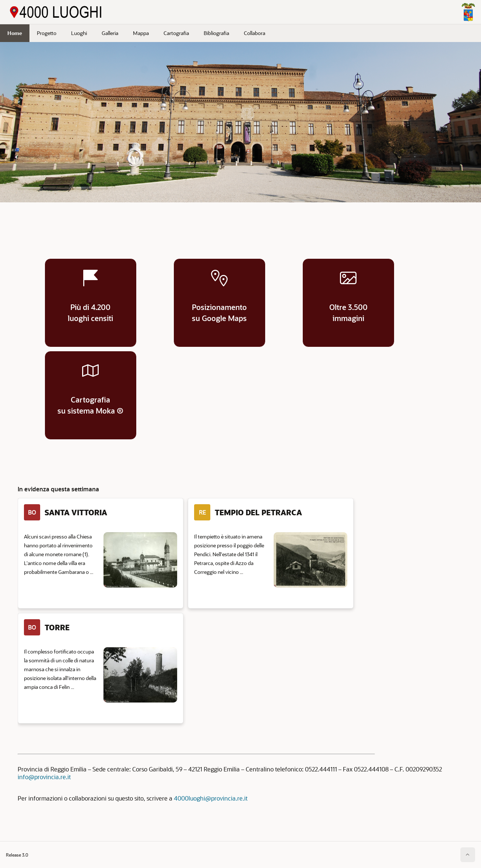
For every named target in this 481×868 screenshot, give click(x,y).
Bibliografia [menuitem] (216, 33)
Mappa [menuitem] (141, 33)
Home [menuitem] (15, 33)
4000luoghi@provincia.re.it (211, 798)
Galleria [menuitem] (110, 33)
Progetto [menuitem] (47, 33)
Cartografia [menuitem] (176, 33)
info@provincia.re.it (44, 777)
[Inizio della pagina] (468, 855)
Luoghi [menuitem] (79, 33)
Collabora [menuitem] (254, 33)
